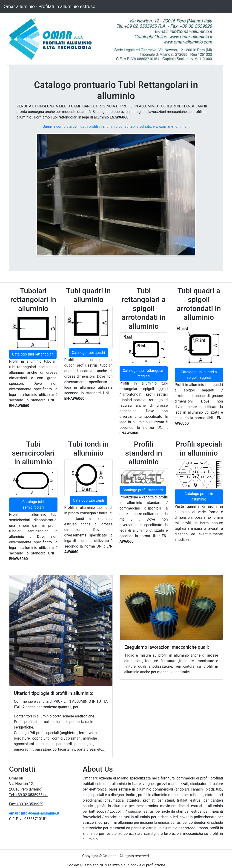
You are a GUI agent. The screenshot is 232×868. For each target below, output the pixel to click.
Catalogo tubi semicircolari (33, 505)
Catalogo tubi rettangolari (33, 354)
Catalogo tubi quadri (89, 353)
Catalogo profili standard (143, 490)
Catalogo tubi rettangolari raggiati (144, 373)
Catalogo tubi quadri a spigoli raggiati (199, 375)
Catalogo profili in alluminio (199, 496)
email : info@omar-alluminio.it (34, 813)
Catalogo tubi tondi (88, 500)
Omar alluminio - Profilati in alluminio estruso (50, 6)
